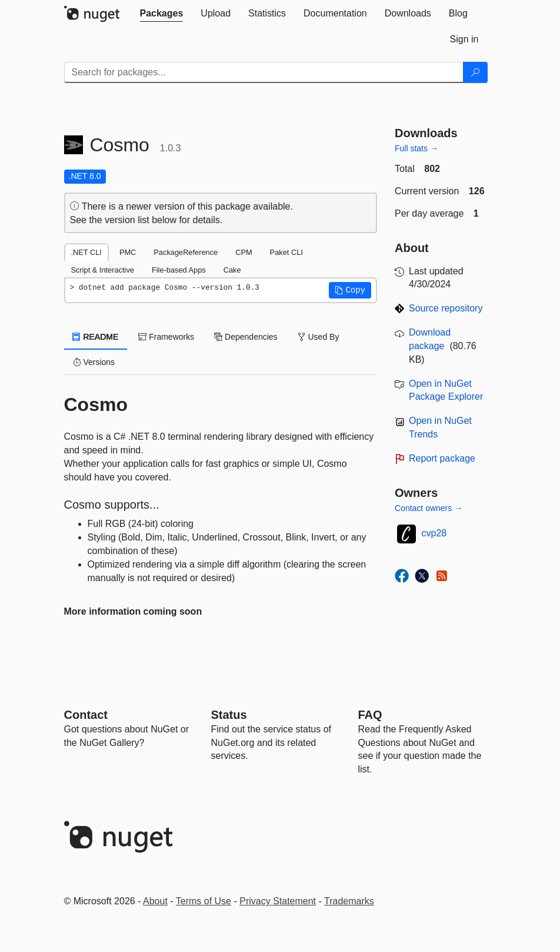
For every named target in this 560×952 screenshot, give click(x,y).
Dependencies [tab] (246, 337)
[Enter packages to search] (264, 72)
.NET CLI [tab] (86, 252)
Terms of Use (204, 901)
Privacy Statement (278, 901)
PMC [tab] (128, 252)
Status (229, 715)
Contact (86, 715)
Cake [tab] (232, 270)
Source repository (446, 308)
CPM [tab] (244, 252)
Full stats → (416, 148)
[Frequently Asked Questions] (370, 715)
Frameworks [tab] (166, 337)
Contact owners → (429, 508)
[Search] (475, 72)
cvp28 (434, 533)
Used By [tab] (319, 337)
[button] (350, 290)
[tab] (162, 14)
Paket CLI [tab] (286, 252)
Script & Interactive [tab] (103, 270)
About (155, 901)
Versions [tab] (94, 362)
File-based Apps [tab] (179, 270)
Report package (442, 458)
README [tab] (96, 337)
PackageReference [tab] (186, 252)
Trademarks (349, 901)
